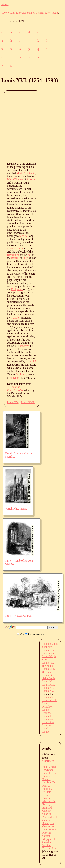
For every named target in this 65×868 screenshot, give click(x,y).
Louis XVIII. (50, 700)
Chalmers (48, 761)
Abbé (33, 362)
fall (30, 255)
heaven (14, 378)
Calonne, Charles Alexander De (50, 814)
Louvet (46, 732)
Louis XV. (13, 402)
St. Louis (21, 374)
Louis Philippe (47, 711)
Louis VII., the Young (48, 664)
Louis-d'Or (48, 716)
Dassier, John (50, 848)
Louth (46, 729)
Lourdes (47, 725)
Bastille (16, 258)
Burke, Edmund (47, 806)
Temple (15, 318)
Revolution (13, 255)
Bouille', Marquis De (49, 800)
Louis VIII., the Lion (49, 670)
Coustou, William (47, 844)
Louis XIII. (49, 685)
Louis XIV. (48, 688)
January (24, 346)
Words (5, 4)
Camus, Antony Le (48, 822)
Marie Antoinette (26, 173)
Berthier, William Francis (47, 792)
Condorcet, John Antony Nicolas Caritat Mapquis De (49, 833)
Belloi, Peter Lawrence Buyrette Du (49, 770)
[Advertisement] (32, 126)
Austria (31, 179)
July (26, 258)
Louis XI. (48, 681)
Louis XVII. (28, 402)
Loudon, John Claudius (50, 645)
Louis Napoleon (48, 705)
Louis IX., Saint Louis (49, 677)
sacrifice (24, 236)
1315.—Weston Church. (19, 616)
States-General (15, 248)
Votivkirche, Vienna (16, 509)
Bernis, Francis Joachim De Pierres (49, 781)
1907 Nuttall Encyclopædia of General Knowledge (30, 13)
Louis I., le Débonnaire (49, 652)
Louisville (48, 722)
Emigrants (17, 289)
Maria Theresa (15, 179)
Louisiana (48, 719)
